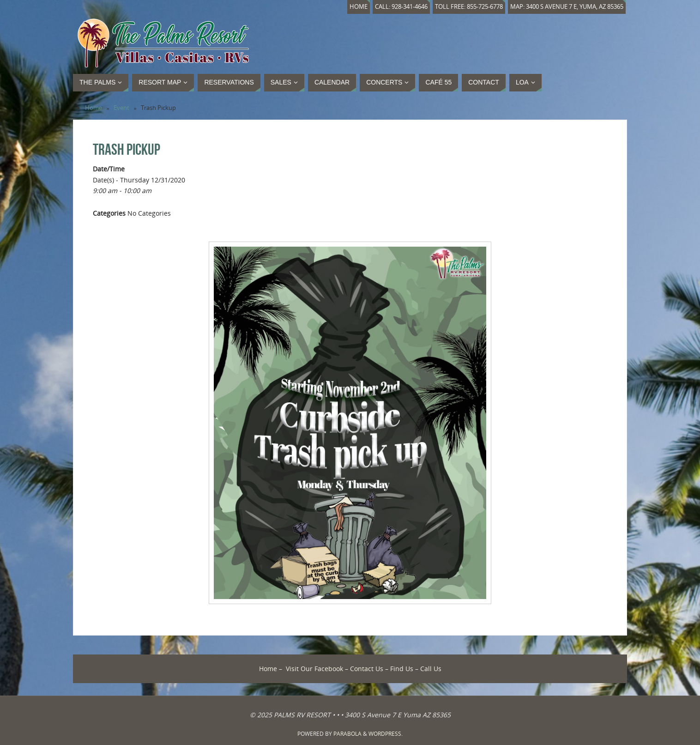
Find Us (402, 669)
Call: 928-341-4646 (401, 7)
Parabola (347, 734)
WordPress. (386, 734)
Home (359, 7)
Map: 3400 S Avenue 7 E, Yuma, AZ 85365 (567, 7)
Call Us (431, 669)
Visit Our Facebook (314, 669)
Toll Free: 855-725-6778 (469, 7)
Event (121, 108)
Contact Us (367, 669)
